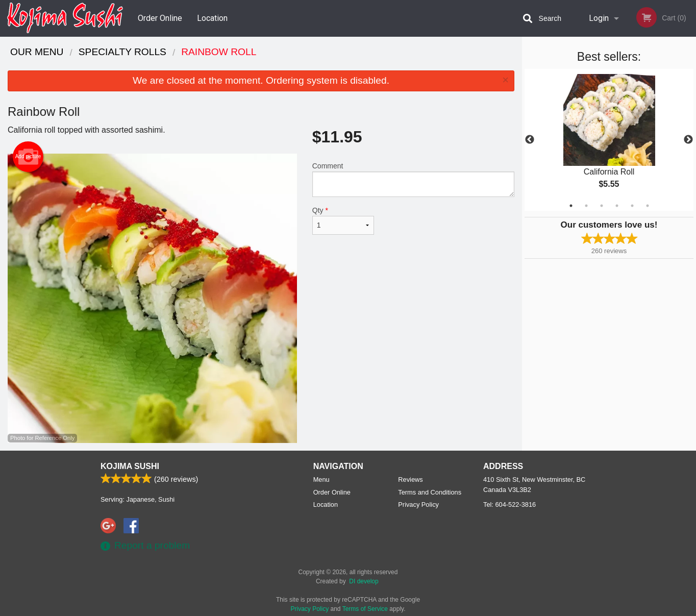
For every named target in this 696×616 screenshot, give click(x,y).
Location (212, 18)
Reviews (410, 479)
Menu (321, 479)
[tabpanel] (609, 140)
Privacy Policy (418, 504)
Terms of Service (365, 609)
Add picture (28, 157)
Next (688, 140)
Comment (413, 179)
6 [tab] (648, 206)
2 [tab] (586, 206)
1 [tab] (571, 206)
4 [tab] (617, 206)
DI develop (364, 581)
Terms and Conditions (430, 492)
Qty (343, 220)
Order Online (160, 18)
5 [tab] (632, 206)
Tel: (509, 504)
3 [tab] (602, 206)
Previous (530, 140)
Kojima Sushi (130, 466)
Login (599, 18)
